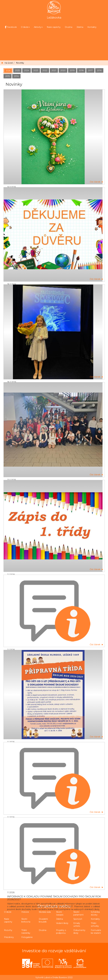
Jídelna (80, 27)
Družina (69, 27)
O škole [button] (25, 27)
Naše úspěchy (54, 27)
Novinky (20, 63)
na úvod (9, 63)
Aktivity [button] (38, 27)
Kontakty (92, 27)
